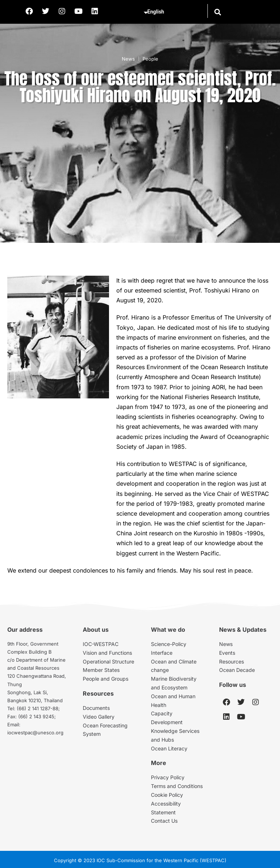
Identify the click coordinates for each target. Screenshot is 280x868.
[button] (217, 12)
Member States (101, 670)
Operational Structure (108, 661)
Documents (96, 708)
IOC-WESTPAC (101, 644)
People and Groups (106, 679)
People (150, 59)
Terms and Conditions (177, 786)
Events (227, 653)
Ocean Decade (237, 670)
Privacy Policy (168, 777)
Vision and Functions (107, 653)
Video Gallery (99, 717)
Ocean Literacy (169, 748)
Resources (232, 661)
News (128, 59)
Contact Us (164, 821)
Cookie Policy (167, 795)
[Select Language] (174, 12)
